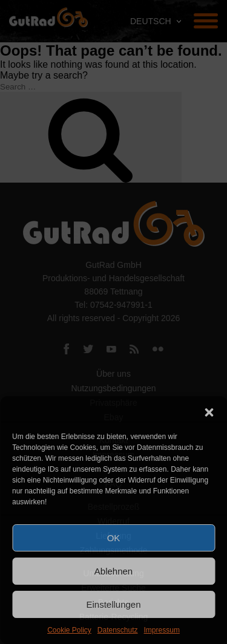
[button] (209, 411)
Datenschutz (118, 630)
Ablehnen (113, 571)
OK (114, 538)
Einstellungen (113, 604)
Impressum (162, 630)
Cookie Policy (69, 630)
